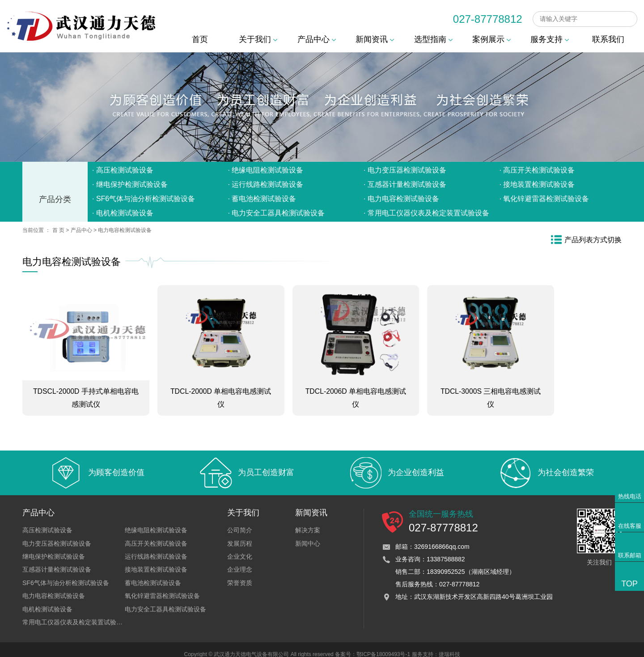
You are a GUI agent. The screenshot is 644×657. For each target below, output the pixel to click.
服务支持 (550, 39)
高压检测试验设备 (47, 520)
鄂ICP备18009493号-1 (383, 645)
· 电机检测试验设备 (123, 213)
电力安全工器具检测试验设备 (165, 599)
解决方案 (308, 520)
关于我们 (258, 39)
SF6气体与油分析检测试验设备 (66, 573)
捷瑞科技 (449, 645)
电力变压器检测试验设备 (57, 534)
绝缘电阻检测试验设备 (156, 520)
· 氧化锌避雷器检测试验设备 (544, 199)
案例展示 (491, 39)
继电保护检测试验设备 (54, 547)
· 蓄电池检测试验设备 (262, 199)
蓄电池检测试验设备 (153, 573)
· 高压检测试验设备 (123, 170)
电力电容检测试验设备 (125, 230)
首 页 (58, 230)
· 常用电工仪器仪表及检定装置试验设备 (426, 213)
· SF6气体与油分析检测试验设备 (144, 199)
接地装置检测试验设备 (156, 560)
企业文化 (240, 547)
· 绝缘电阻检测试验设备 (266, 170)
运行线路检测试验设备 (156, 547)
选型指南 (433, 39)
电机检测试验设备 (47, 599)
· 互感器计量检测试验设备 (405, 184)
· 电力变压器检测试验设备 (405, 170)
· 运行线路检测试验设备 (266, 184)
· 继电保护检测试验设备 (130, 184)
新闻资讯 (375, 39)
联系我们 (608, 39)
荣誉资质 (240, 573)
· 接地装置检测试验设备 (537, 184)
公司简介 (240, 520)
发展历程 (240, 534)
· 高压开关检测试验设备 (537, 170)
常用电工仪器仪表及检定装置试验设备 (76, 612)
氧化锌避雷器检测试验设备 (162, 586)
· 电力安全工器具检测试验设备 (277, 213)
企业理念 (240, 560)
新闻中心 (308, 534)
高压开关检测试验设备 (156, 534)
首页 (200, 39)
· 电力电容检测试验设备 (401, 199)
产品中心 (317, 39)
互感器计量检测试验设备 (57, 560)
